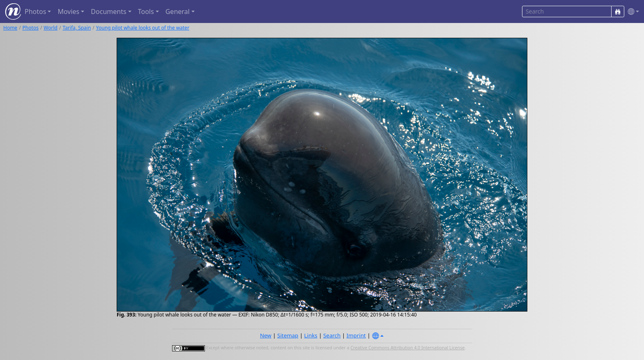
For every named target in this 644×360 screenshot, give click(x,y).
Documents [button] (108, 11)
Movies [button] (68, 11)
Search (332, 335)
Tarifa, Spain (77, 28)
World (51, 28)
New (266, 335)
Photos (31, 28)
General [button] (178, 11)
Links (311, 335)
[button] (632, 12)
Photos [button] (35, 11)
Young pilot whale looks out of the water (143, 28)
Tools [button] (146, 11)
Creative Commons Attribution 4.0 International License (407, 348)
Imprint (356, 335)
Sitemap (288, 335)
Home (10, 28)
